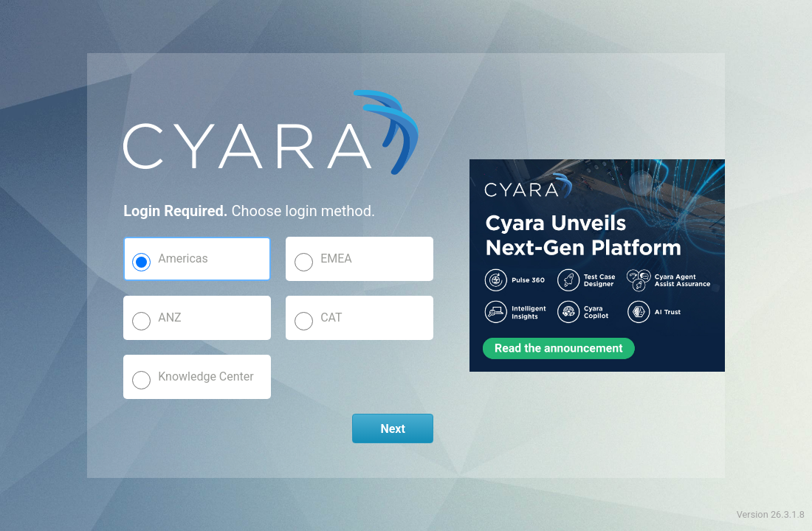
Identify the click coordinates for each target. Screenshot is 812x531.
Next (392, 429)
